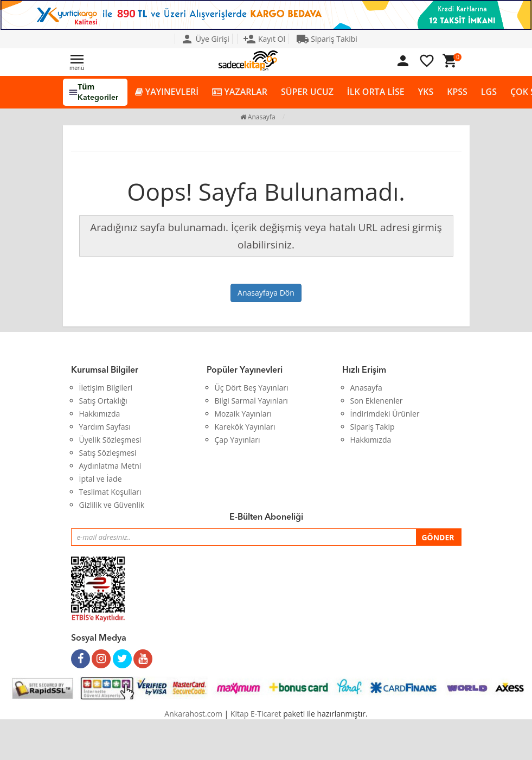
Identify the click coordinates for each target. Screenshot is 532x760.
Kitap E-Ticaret (256, 714)
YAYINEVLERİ (167, 92)
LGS (489, 92)
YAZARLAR (240, 92)
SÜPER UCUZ (307, 92)
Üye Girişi (205, 39)
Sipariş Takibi (327, 39)
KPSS (457, 92)
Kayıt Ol (264, 39)
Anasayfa (258, 117)
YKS (426, 92)
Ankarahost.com (193, 714)
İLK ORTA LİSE (376, 92)
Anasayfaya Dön (266, 293)
